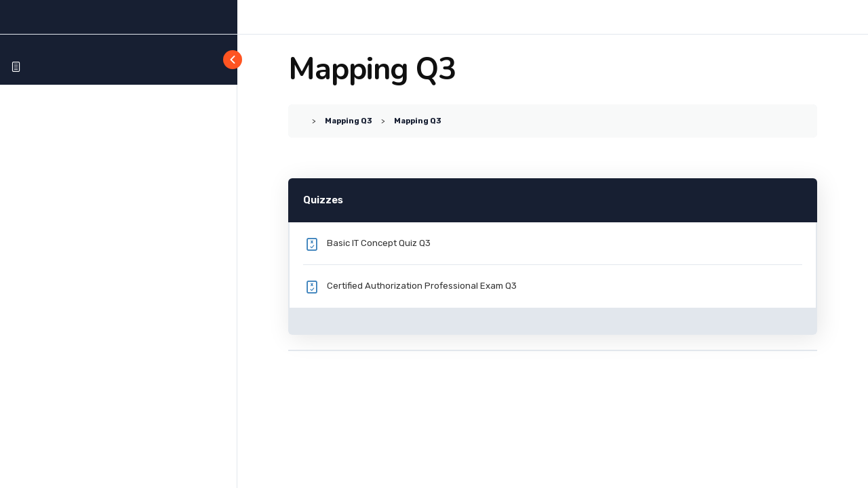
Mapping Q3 (349, 121)
